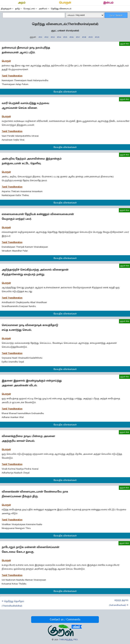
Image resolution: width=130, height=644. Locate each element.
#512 (46, 37)
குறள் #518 (124, 432)
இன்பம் (108, 3)
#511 (40, 37)
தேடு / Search (116, 16)
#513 (53, 37)
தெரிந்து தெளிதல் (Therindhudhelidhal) (13, 604)
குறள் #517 (125, 377)
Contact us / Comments (65, 620)
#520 (97, 37)
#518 (84, 37)
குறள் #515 (125, 266)
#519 (91, 37)
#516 (72, 37)
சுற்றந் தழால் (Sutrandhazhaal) (119, 603)
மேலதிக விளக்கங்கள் (65, 92)
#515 (65, 37)
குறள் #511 (125, 44)
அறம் (22, 3)
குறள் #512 (124, 99)
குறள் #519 (124, 488)
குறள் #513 (124, 155)
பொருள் (65, 3)
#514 (59, 37)
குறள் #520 (124, 543)
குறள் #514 (124, 210)
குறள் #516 (124, 321)
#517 (78, 37)
